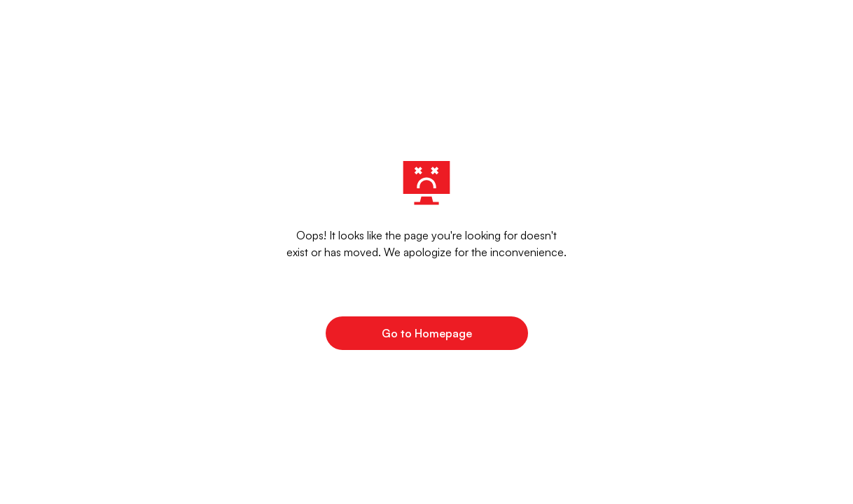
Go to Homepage (427, 333)
